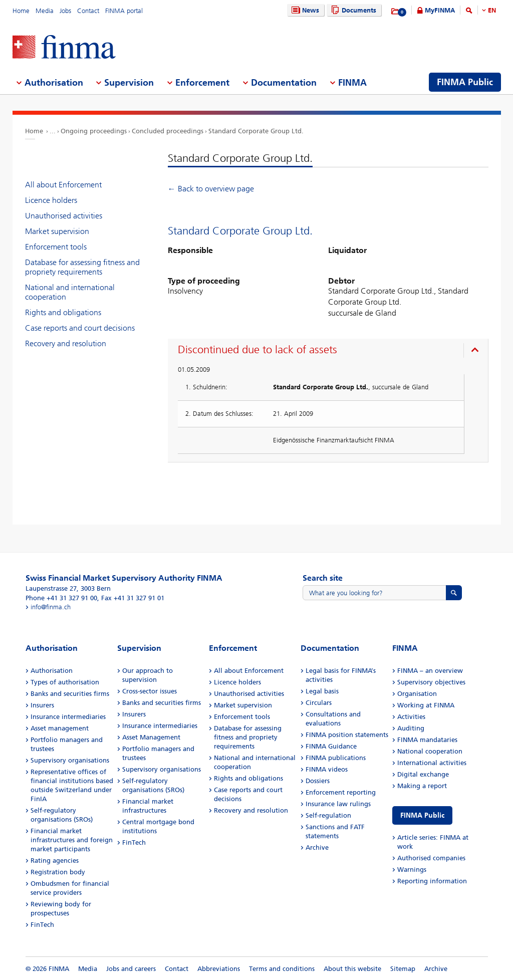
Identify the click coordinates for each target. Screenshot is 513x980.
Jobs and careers (131, 969)
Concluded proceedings (168, 131)
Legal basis (322, 691)
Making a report (422, 786)
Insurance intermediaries (68, 717)
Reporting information (432, 881)
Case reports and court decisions (80, 328)
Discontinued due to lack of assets (258, 350)
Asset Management (151, 737)
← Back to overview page (211, 189)
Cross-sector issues (150, 691)
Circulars (319, 703)
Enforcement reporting (341, 792)
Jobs (65, 11)
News (304, 10)
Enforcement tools (56, 247)
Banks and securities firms (70, 694)
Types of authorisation (65, 682)
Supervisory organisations (70, 760)
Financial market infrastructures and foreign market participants (72, 840)
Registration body (58, 872)
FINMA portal (124, 11)
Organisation (417, 694)
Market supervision (57, 231)
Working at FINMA (426, 705)
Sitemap (403, 969)
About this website (352, 969)
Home (21, 11)
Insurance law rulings (338, 804)
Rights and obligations (63, 312)
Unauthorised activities (64, 216)
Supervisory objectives (431, 682)
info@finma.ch (51, 607)
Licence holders (51, 200)
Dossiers (318, 781)
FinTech (42, 925)
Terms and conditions (282, 969)
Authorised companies (431, 858)
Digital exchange (423, 774)
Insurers (42, 705)
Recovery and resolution (66, 343)
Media (45, 11)
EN (492, 10)
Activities (411, 717)
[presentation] (330, 351)
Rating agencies (55, 861)
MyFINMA (440, 10)
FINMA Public (422, 815)
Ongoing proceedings (94, 131)
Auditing (411, 728)
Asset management (60, 728)
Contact (88, 11)
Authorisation (52, 671)
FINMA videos (327, 769)
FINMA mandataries (427, 740)
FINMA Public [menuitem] (465, 82)
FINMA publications (336, 758)
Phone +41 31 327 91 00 (61, 598)
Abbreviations (219, 969)
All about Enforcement (63, 185)
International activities (432, 763)
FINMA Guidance (331, 746)
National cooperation (430, 751)
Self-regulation (328, 815)
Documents (352, 10)
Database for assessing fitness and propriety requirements (82, 267)
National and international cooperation (70, 292)
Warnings (412, 870)
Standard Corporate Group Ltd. (256, 131)
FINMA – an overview (430, 671)
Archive (317, 847)
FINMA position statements (347, 735)
